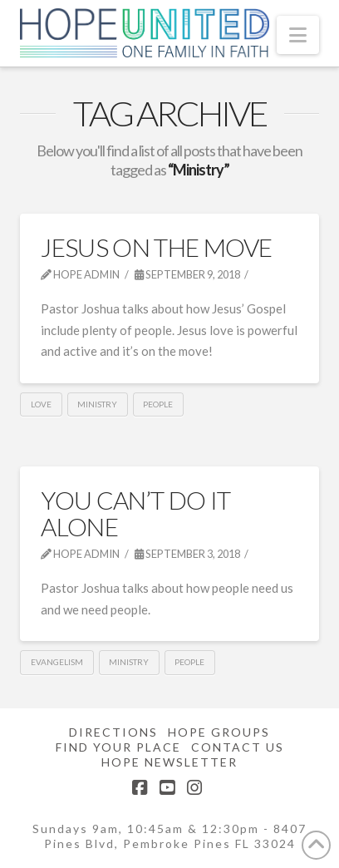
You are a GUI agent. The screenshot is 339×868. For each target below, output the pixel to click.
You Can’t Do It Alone (135, 513)
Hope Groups (219, 732)
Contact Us (238, 747)
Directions (113, 732)
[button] (298, 35)
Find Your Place (118, 747)
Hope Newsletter (169, 762)
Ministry (97, 404)
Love (41, 404)
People (158, 404)
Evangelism (57, 662)
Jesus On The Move (156, 247)
